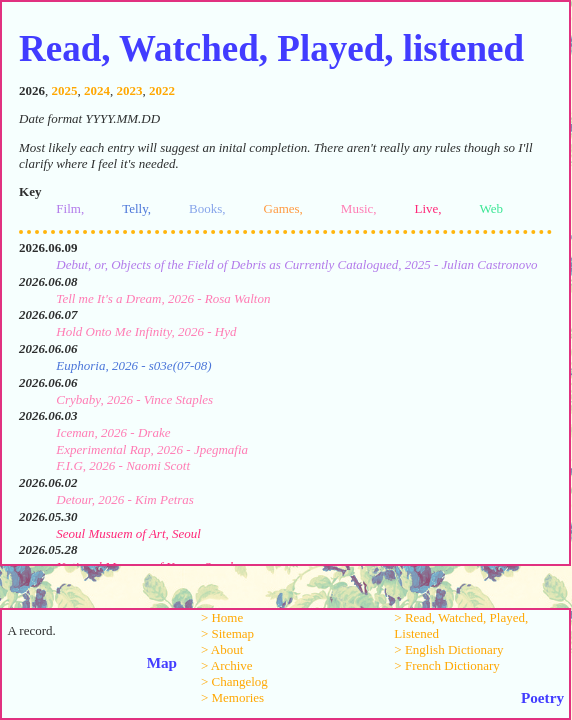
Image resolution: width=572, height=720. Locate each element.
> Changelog (234, 681)
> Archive (227, 665)
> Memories (232, 697)
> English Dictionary (448, 649)
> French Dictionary (447, 665)
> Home (222, 617)
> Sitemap (227, 633)
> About (222, 649)
